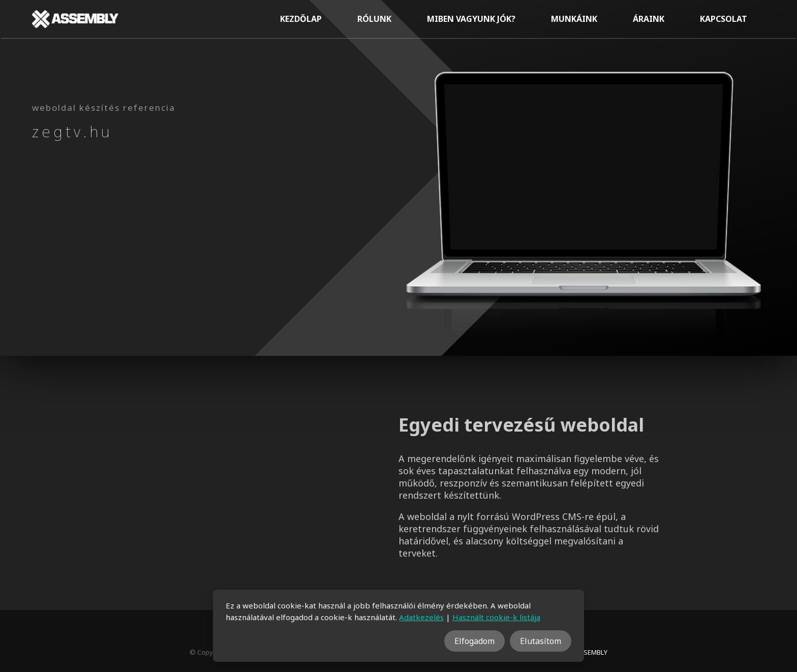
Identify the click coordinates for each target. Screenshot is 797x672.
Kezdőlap (301, 19)
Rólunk (374, 19)
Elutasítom (541, 641)
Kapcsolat (724, 19)
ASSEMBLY (591, 652)
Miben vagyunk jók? (471, 19)
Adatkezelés (421, 617)
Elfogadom (474, 641)
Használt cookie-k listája (496, 617)
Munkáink (574, 19)
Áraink (649, 19)
